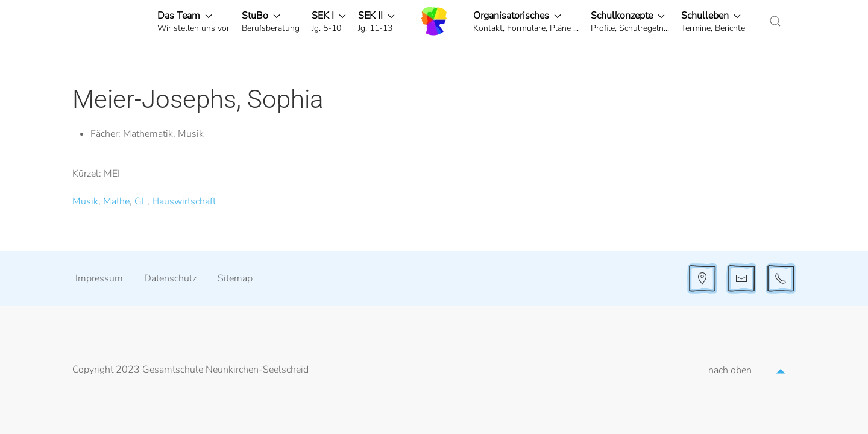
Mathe (116, 201)
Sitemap (235, 278)
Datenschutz (170, 278)
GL (141, 201)
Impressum (99, 278)
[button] (193, 21)
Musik (85, 201)
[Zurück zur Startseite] (434, 21)
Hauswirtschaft (184, 201)
